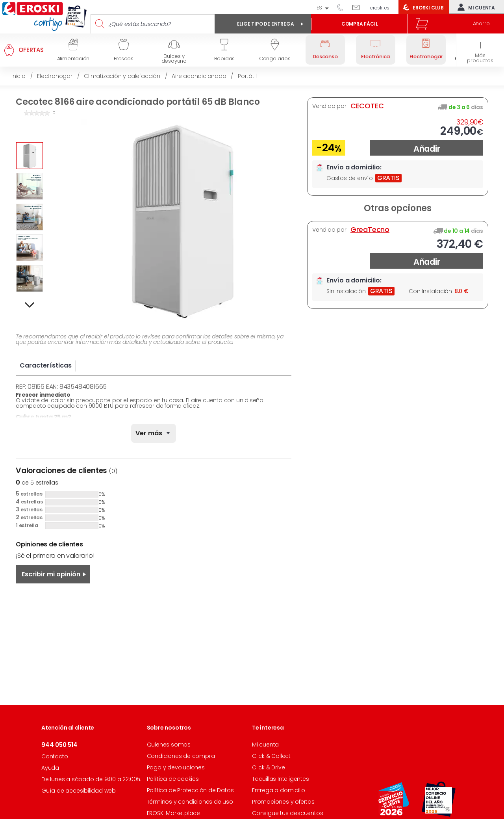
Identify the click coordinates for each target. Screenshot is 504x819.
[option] (30, 156)
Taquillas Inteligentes (281, 779)
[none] (154, 433)
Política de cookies (173, 779)
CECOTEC (367, 106)
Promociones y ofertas (283, 802)
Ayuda (50, 768)
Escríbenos (359, 7)
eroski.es (380, 8)
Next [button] (30, 305)
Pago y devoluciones (176, 767)
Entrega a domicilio (279, 790)
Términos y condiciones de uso (190, 802)
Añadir (427, 149)
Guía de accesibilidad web (79, 791)
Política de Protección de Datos (190, 790)
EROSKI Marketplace (173, 813)
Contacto (55, 756)
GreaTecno (370, 230)
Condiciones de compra (181, 756)
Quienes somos (169, 745)
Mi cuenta (474, 7)
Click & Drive (268, 767)
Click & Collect (271, 756)
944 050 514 (343, 7)
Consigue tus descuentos (287, 813)
